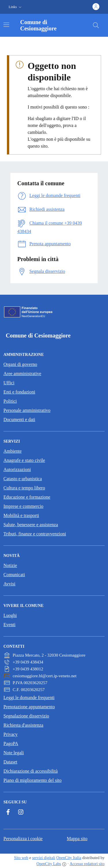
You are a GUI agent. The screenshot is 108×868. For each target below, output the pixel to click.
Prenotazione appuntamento (29, 707)
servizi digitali (43, 858)
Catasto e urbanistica (23, 479)
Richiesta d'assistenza (23, 725)
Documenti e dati (19, 419)
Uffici (9, 383)
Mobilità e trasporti (21, 515)
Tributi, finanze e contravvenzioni (35, 534)
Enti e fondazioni (19, 392)
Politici (10, 401)
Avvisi (9, 584)
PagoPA (11, 743)
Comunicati (14, 575)
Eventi (10, 625)
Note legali (14, 753)
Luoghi (10, 615)
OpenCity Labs (49, 864)
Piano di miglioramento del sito (33, 780)
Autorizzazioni (17, 469)
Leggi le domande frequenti (29, 698)
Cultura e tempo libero (24, 488)
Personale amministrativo (27, 410)
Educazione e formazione (27, 497)
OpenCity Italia (69, 858)
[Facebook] (8, 812)
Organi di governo (20, 364)
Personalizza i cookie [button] (23, 839)
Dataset (10, 762)
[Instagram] (21, 812)
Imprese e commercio (23, 506)
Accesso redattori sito (87, 864)
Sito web (21, 858)
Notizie (10, 565)
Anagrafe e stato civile (24, 460)
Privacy (11, 734)
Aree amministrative (22, 374)
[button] (16, 7)
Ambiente (13, 451)
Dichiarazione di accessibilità (31, 771)
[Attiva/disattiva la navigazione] (6, 25)
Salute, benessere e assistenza (31, 525)
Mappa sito (77, 839)
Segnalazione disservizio (26, 716)
